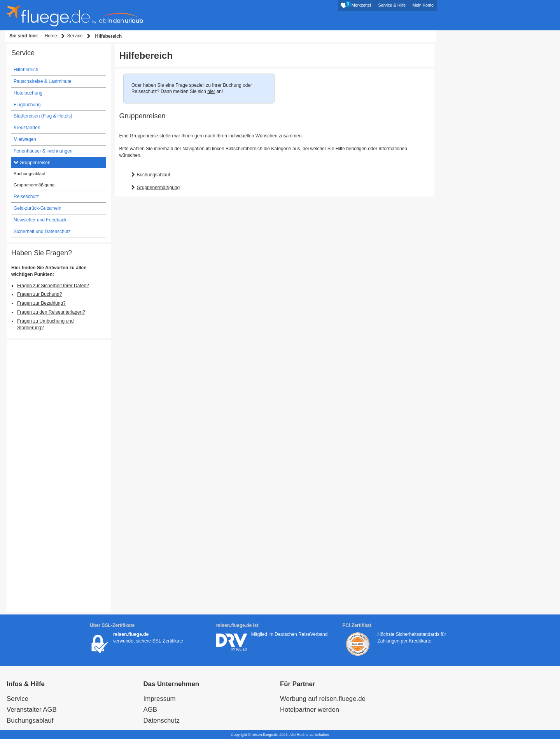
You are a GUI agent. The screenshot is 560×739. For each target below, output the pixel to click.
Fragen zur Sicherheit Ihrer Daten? (53, 286)
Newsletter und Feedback (40, 220)
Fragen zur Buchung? (39, 294)
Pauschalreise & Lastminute (43, 81)
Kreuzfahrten (27, 128)
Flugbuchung (27, 105)
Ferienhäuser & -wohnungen (43, 151)
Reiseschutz (26, 197)
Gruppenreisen (34, 163)
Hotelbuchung (28, 93)
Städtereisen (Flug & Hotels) (43, 116)
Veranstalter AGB (32, 710)
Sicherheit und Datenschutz (42, 232)
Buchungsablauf (153, 175)
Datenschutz (162, 721)
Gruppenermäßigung (158, 188)
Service (75, 36)
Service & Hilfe (392, 5)
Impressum (160, 699)
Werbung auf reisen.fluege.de (323, 699)
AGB (150, 710)
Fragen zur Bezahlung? (41, 303)
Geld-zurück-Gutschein (38, 208)
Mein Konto (423, 5)
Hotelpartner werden (310, 710)
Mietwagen (25, 139)
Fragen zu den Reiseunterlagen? (51, 312)
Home (51, 36)
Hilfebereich (26, 70)
